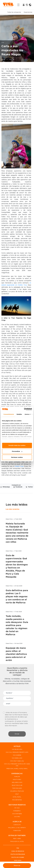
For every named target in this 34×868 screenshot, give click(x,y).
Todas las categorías (14, 12)
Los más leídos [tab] (17, 505)
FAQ (18, 848)
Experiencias (28, 12)
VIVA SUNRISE (17, 755)
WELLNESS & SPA (17, 782)
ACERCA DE (17, 822)
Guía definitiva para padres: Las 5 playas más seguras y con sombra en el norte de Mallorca (17, 597)
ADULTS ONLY (17, 780)
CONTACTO (17, 825)
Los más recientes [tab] (13, 509)
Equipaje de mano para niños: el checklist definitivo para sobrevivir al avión (16, 654)
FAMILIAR (17, 777)
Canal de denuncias (18, 851)
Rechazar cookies (17, 457)
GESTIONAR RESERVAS (17, 805)
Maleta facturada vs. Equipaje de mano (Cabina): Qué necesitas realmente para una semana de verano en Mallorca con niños (17, 533)
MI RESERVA (17, 811)
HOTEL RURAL (17, 797)
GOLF (17, 794)
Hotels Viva (19, 466)
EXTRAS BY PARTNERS (17, 836)
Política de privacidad (18, 854)
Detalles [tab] (19, 414)
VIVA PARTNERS (17, 814)
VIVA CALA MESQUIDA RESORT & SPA (17, 752)
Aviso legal (18, 860)
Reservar (17, 866)
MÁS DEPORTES (17, 800)
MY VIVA (17, 808)
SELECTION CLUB (17, 785)
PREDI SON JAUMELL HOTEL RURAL (17, 769)
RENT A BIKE (17, 839)
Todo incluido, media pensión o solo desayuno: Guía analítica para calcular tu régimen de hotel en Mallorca (17, 625)
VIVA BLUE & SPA (17, 749)
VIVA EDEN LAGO (17, 758)
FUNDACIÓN (17, 831)
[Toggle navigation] (18, 5)
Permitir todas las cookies (17, 445)
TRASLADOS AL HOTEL (17, 842)
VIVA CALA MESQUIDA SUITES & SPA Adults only (17, 765)
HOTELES (17, 746)
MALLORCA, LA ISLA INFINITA (17, 828)
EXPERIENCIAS (17, 774)
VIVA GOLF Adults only (17, 761)
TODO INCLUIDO (17, 788)
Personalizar (17, 451)
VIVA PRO (17, 817)
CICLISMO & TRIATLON (17, 791)
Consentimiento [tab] (9, 414)
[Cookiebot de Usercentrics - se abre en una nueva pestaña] (24, 409)
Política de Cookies (18, 857)
